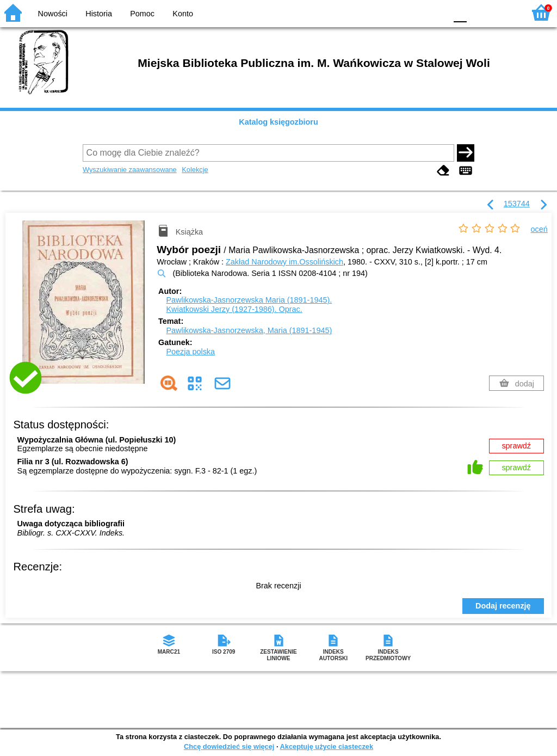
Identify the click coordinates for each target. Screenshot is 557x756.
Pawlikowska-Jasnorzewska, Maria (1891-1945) (249, 330)
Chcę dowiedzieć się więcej (229, 746)
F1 (479, 12)
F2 (504, 12)
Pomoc (142, 14)
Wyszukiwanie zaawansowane (130, 170)
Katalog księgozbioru (278, 122)
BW (391, 12)
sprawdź (516, 446)
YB (413, 12)
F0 (460, 12)
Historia (99, 14)
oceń (539, 229)
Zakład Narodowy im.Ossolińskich (284, 262)
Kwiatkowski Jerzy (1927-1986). (234, 309)
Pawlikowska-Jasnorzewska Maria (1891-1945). (249, 300)
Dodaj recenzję (503, 606)
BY (435, 12)
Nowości (53, 14)
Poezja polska (190, 352)
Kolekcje (195, 170)
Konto (183, 14)
